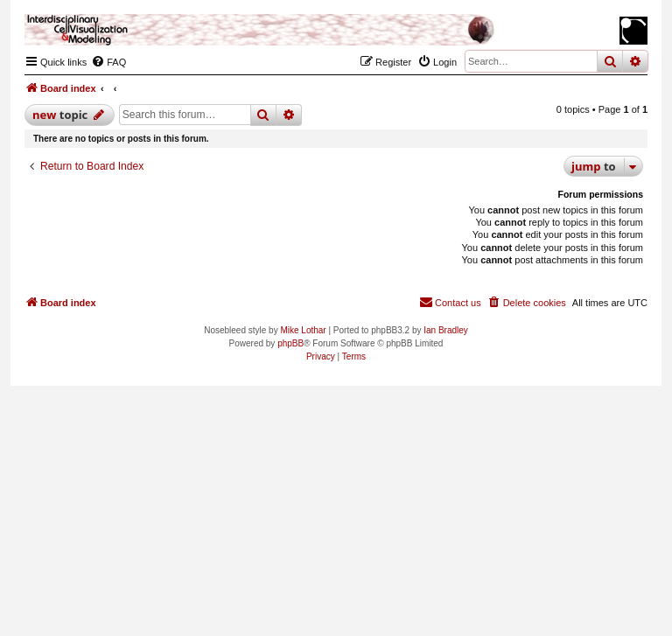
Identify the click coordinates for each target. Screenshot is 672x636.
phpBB (290, 343)
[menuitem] (108, 62)
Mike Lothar (303, 330)
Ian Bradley (446, 330)
